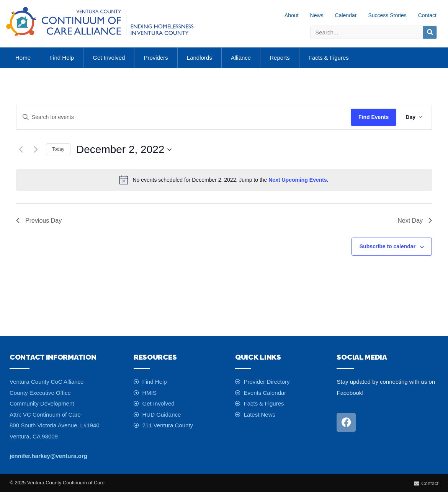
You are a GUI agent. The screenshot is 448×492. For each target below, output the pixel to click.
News (317, 15)
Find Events (374, 117)
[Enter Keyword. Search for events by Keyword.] (184, 117)
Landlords (199, 58)
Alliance (241, 58)
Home (23, 58)
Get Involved (109, 58)
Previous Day (39, 221)
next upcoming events (298, 180)
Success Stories (387, 15)
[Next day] (36, 150)
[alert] (224, 180)
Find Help (62, 58)
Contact (427, 15)
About (292, 15)
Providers (156, 58)
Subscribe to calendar (388, 246)
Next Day (415, 221)
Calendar (346, 15)
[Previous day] (21, 150)
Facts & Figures (329, 58)
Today (58, 149)
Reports (280, 58)
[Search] (430, 32)
